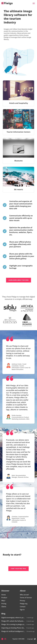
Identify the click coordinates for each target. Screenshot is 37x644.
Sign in (22, 610)
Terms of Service (26, 598)
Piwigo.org (24, 604)
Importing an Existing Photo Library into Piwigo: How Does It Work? (13, 628)
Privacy (22, 601)
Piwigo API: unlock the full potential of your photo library (13, 621)
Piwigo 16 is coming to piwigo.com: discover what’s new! (13, 624)
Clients (4, 607)
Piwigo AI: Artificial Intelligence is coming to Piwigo (13, 631)
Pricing (4, 604)
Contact (23, 607)
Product (4, 598)
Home (4, 595)
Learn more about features (18, 280)
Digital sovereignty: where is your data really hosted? (13, 618)
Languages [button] (31, 639)
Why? (3, 601)
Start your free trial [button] (18, 569)
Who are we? (24, 595)
